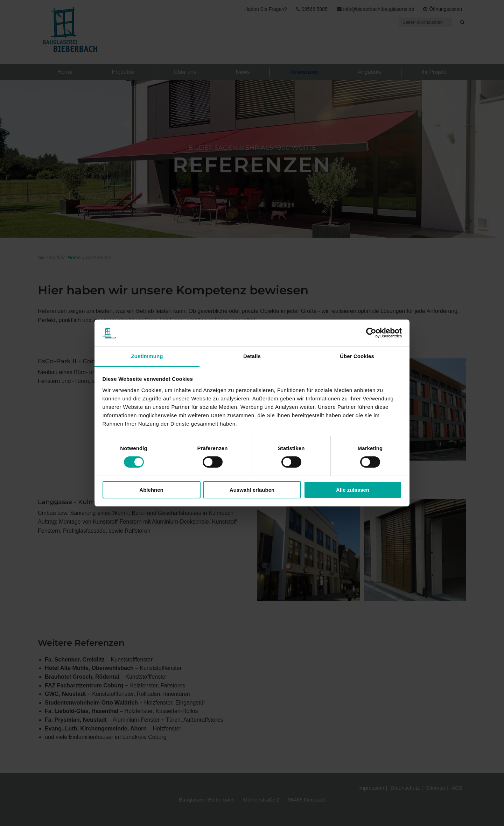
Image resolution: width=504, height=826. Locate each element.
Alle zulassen (353, 490)
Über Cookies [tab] (357, 356)
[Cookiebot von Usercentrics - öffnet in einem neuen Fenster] (371, 333)
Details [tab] (252, 356)
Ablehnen (151, 490)
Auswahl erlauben (252, 490)
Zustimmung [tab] (147, 356)
